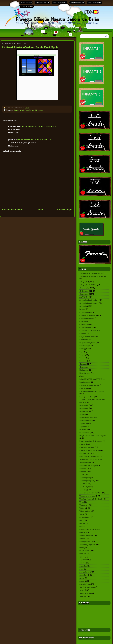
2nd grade (84, 288)
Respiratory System (89, 456)
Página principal (26, 3)
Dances (83, 334)
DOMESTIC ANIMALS (90, 330)
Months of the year (88, 417)
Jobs (82, 376)
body (82, 520)
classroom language (89, 529)
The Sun (83, 484)
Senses (83, 468)
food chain (84, 551)
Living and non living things (92, 391)
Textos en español (27, 6)
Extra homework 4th (94, 3)
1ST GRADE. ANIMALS (90, 273)
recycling (83, 575)
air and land (85, 517)
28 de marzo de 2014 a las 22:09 (35, 140)
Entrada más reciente (13, 209)
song (82, 581)
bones (82, 523)
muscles (83, 566)
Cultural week (86, 327)
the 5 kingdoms (87, 587)
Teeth (82, 475)
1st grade (84, 282)
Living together (86, 397)
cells (81, 526)
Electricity (84, 346)
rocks (82, 578)
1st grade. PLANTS (88, 285)
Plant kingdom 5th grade (91, 441)
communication (86, 535)
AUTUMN (84, 297)
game (82, 557)
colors (82, 532)
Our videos (84, 433)
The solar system (87, 496)
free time (83, 554)
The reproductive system (91, 493)
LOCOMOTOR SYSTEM (91, 379)
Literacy (83, 388)
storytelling (85, 584)
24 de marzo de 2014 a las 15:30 (38, 126)
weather (83, 596)
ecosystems (85, 541)
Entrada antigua (65, 209)
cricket (82, 538)
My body (84, 424)
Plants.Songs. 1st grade (90, 450)
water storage (86, 593)
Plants (82, 444)
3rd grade (84, 291)
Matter (83, 414)
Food (82, 355)
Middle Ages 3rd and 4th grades (31, 110)
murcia (82, 563)
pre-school (84, 572)
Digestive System (87, 343)
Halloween (84, 370)
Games (16, 110)
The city (83, 490)
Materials (84, 411)
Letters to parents (88, 385)
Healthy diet (85, 373)
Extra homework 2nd (60, 3)
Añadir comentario (12, 151)
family (82, 548)
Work (82, 514)
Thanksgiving (85, 478)
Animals (83, 306)
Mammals (84, 408)
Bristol (82, 309)
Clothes (83, 321)
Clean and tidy (86, 318)
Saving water (85, 462)
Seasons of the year (89, 465)
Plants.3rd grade (87, 447)
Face (82, 352)
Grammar (84, 367)
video (82, 590)
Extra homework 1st (42, 3)
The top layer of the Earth (91, 499)
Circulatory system (88, 315)
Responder (14, 133)
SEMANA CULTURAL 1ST (91, 459)
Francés (83, 361)
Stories (83, 471)
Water (82, 508)
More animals (86, 420)
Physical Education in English (93, 436)
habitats (83, 560)
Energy (83, 349)
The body (84, 487)
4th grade (84, 294)
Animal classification (89, 303)
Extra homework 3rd (77, 3)
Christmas (84, 312)
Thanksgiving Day (87, 481)
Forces (83, 358)
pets (81, 569)
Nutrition (84, 430)
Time (82, 502)
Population (84, 453)
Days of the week (87, 337)
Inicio (40, 209)
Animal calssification (89, 300)
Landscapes (85, 382)
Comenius (84, 324)
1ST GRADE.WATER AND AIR (93, 276)
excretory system (87, 545)
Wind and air (85, 511)
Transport (84, 505)
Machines (84, 405)
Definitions (84, 340)
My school (84, 427)
